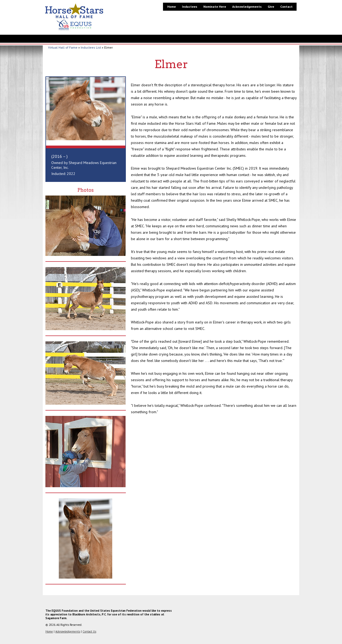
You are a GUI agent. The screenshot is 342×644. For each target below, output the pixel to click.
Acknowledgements (247, 7)
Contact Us (89, 631)
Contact (286, 7)
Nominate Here (215, 7)
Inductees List (91, 47)
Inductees (190, 7)
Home (172, 7)
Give (271, 7)
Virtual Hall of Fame (63, 47)
